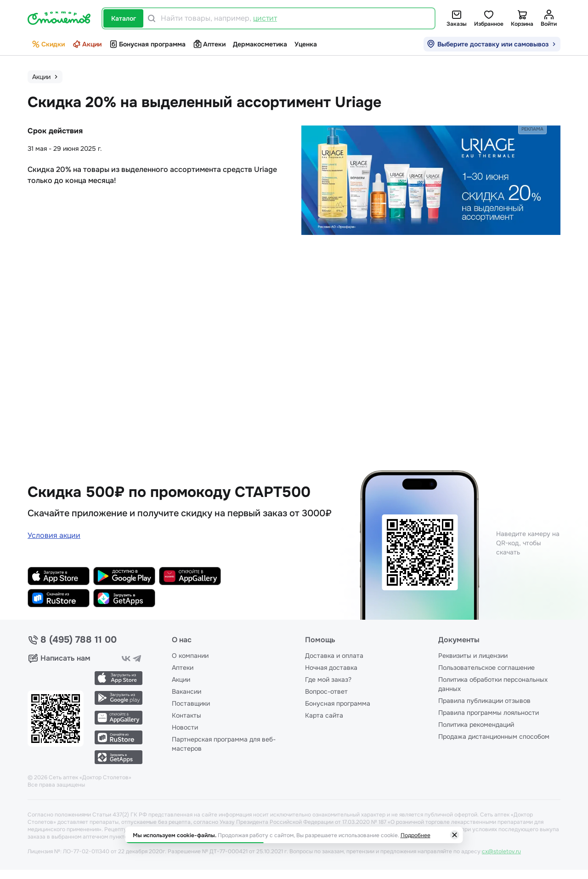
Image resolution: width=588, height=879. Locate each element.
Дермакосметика (260, 44)
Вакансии (187, 691)
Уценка (306, 44)
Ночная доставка (331, 668)
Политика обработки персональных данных (493, 684)
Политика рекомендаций (476, 725)
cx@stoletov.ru (501, 851)
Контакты (187, 715)
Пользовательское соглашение (486, 668)
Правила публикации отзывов (484, 701)
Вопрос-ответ (326, 691)
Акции (87, 44)
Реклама (532, 129)
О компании (190, 656)
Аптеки (209, 44)
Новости (185, 727)
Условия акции (54, 535)
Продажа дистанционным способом (494, 736)
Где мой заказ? (328, 679)
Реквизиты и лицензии (473, 656)
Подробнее (416, 835)
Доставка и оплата (334, 656)
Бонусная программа (147, 44)
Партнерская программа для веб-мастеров (224, 744)
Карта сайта (324, 715)
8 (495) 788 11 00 (79, 640)
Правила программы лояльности (489, 713)
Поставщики (191, 703)
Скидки (48, 44)
